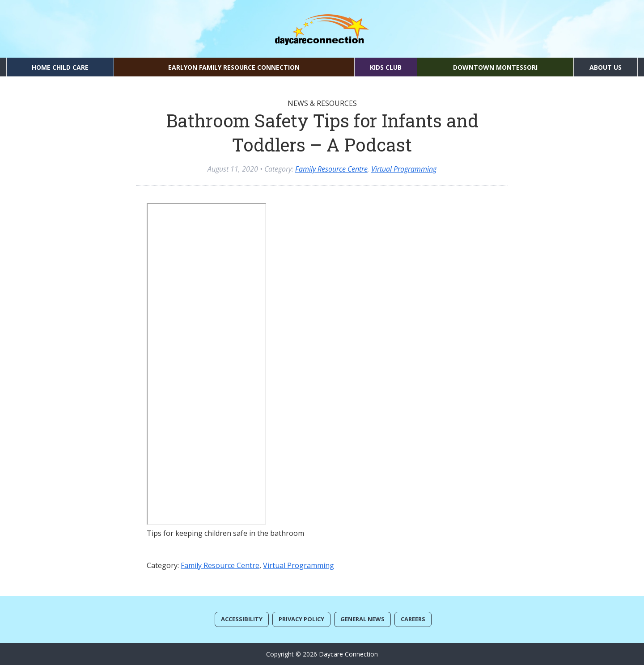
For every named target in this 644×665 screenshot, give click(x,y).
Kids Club (386, 67)
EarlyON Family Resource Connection (234, 67)
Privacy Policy (301, 619)
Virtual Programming (404, 169)
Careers (413, 619)
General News (362, 619)
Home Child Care (60, 67)
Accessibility (242, 619)
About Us (606, 67)
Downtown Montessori (495, 67)
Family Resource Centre (331, 169)
